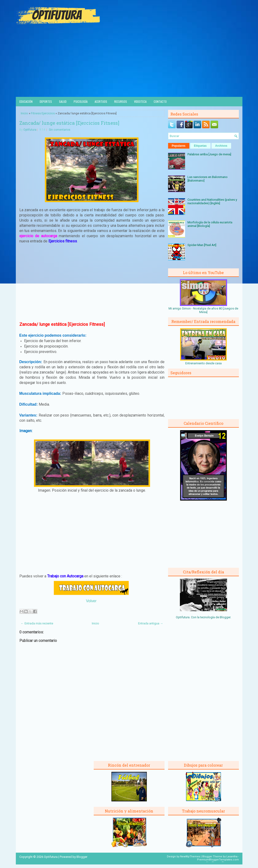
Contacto (160, 101)
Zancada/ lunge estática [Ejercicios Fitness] (69, 123)
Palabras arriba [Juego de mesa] (209, 154)
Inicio (24, 113)
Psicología (81, 101)
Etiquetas (200, 146)
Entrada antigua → (151, 623)
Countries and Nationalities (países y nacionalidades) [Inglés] (212, 202)
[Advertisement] (129, 61)
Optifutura (30, 130)
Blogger (225, 617)
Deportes (46, 101)
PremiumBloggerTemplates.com (218, 860)
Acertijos (101, 101)
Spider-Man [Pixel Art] (202, 245)
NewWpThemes (190, 857)
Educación (26, 101)
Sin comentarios (60, 130)
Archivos (221, 146)
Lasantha (232, 857)
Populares (179, 146)
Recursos (121, 101)
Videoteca (140, 101)
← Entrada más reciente (37, 623)
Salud (63, 101)
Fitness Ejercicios (43, 113)
